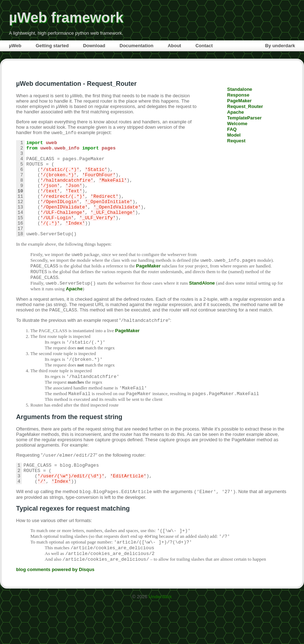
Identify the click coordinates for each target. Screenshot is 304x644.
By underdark (280, 46)
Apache (236, 112)
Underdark (160, 636)
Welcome (237, 124)
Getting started (52, 46)
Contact (204, 46)
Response (238, 95)
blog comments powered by (55, 609)
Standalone (240, 89)
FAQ (232, 129)
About (175, 46)
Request (236, 141)
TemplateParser (244, 118)
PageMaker (239, 101)
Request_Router (245, 106)
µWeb (15, 46)
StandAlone (202, 307)
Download (94, 46)
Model (234, 135)
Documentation (136, 46)
